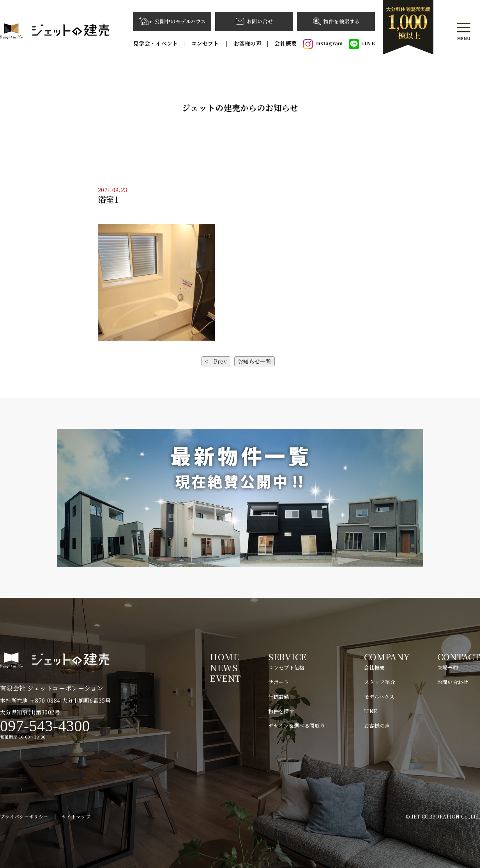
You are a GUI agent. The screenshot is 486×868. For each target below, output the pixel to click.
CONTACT (459, 657)
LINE (362, 44)
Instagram (323, 44)
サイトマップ (76, 816)
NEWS (224, 667)
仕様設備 (278, 697)
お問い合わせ (453, 682)
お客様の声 (247, 43)
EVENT (225, 678)
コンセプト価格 (286, 667)
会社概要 (285, 43)
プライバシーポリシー (24, 816)
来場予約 (448, 667)
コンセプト (206, 43)
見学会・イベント (156, 43)
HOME (224, 657)
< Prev (216, 361)
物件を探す (281, 711)
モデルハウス (379, 697)
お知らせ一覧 (254, 361)
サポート (278, 682)
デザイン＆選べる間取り (297, 726)
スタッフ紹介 (380, 682)
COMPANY (387, 657)
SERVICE (287, 657)
